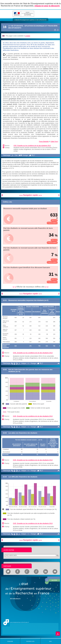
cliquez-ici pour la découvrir (47, 6)
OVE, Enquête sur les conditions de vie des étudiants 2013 (32, 146)
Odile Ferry (54, 141)
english (28, 36)
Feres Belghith (44, 141)
